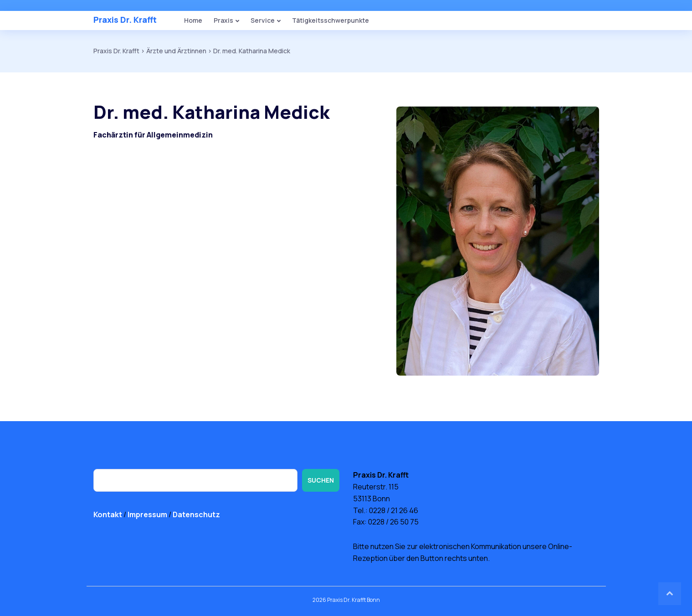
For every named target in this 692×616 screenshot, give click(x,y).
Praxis (223, 20)
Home (193, 20)
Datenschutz (196, 514)
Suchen (321, 480)
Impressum (147, 514)
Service (263, 20)
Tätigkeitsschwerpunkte (331, 20)
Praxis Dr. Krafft (125, 20)
